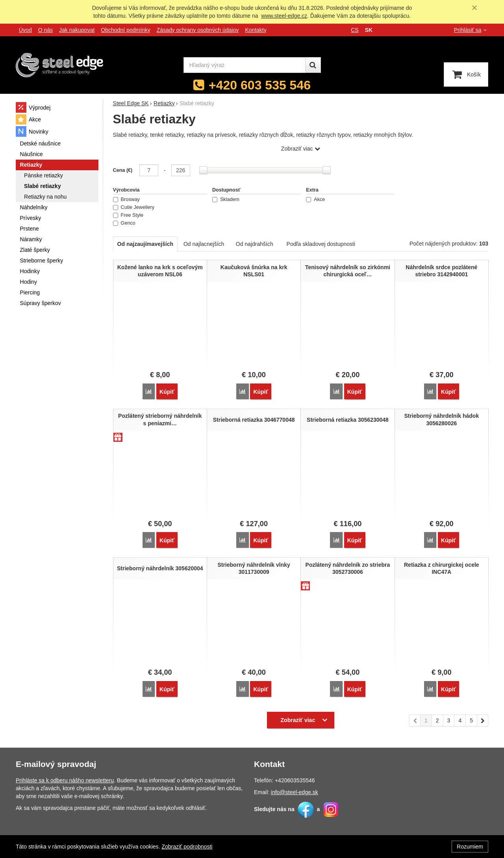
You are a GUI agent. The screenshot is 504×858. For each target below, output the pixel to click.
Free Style (128, 215)
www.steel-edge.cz (284, 16)
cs (355, 30)
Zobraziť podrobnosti (187, 847)
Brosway (126, 199)
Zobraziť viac (297, 149)
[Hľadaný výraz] (245, 65)
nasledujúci (483, 718)
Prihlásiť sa (471, 30)
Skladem (226, 199)
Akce (315, 199)
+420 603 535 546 (260, 85)
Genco (124, 223)
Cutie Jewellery (134, 207)
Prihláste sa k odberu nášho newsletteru (65, 777)
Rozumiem (470, 847)
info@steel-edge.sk (295, 789)
